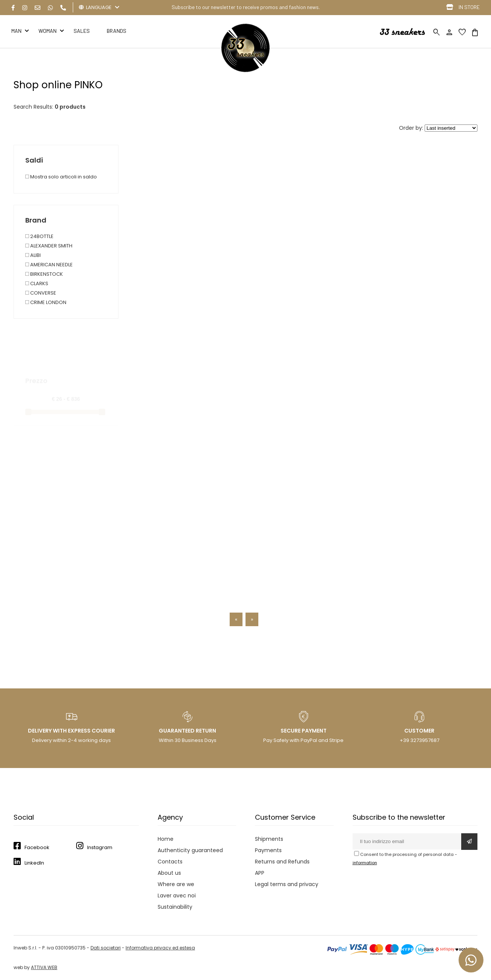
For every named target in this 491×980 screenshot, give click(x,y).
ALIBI (33, 255)
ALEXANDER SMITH (49, 246)
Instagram (100, 847)
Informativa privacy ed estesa (160, 948)
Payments (268, 850)
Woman (48, 31)
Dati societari (106, 948)
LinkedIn (34, 863)
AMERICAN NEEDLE (49, 265)
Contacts (170, 862)
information (365, 863)
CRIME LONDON (46, 302)
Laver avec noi (177, 896)
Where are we (176, 884)
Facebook (37, 847)
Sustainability (175, 907)
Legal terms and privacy (287, 884)
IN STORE (469, 7)
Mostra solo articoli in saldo (61, 177)
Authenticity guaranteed (190, 850)
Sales (82, 31)
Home (166, 839)
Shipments (269, 839)
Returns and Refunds (282, 862)
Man (16, 31)
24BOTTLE (39, 236)
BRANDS (117, 31)
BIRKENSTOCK (44, 274)
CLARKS (37, 283)
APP (260, 873)
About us (169, 873)
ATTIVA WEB (44, 967)
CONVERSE (41, 293)
